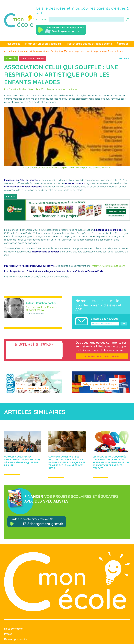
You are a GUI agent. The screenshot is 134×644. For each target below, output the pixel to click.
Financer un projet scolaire (43, 44)
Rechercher (42, 19)
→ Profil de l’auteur (35, 314)
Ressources (13, 44)
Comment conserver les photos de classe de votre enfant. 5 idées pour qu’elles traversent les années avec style (67, 462)
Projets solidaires (34, 58)
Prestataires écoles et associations (89, 44)
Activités (11, 58)
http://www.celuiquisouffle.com (108, 266)
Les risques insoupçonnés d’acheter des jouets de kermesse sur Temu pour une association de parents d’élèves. (111, 462)
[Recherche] (128, 19)
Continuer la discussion (102, 356)
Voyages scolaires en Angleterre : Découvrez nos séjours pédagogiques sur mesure (22, 461)
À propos (123, 44)
